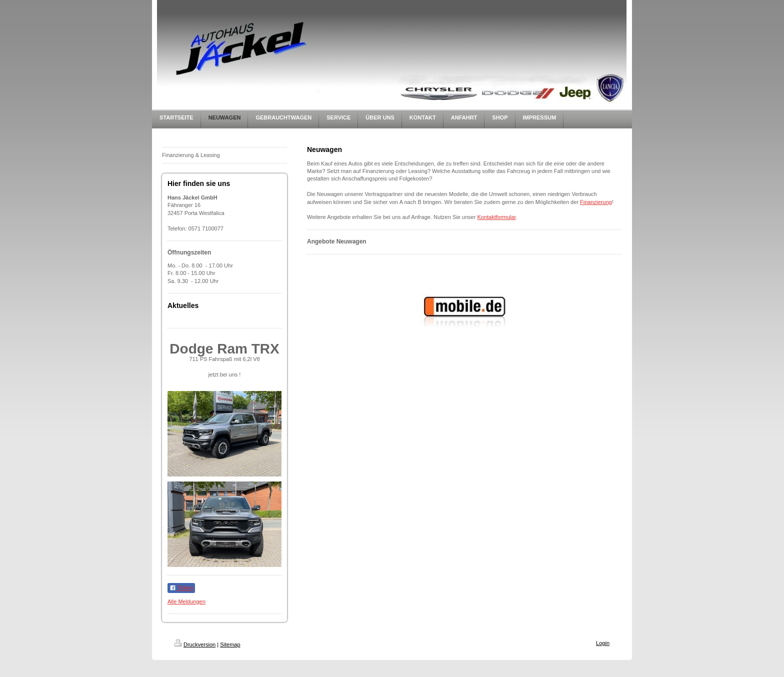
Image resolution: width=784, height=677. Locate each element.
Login (603, 643)
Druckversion (195, 644)
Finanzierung (596, 202)
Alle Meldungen (186, 601)
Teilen (181, 588)
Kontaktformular (496, 217)
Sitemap (230, 644)
